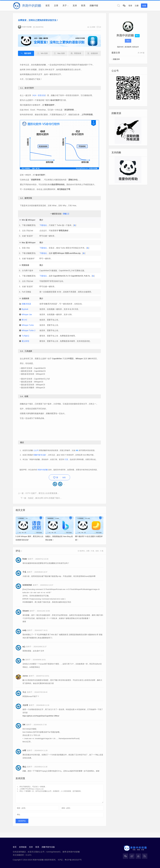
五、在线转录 (92, 54)
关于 (65, 6)
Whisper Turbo (28, 325)
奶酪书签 (94, 6)
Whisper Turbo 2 (29, 330)
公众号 (36, 453)
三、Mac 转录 (59, 54)
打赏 (66, 462)
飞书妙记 (26, 336)
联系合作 (136, 47)
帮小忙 (25, 320)
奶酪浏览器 (27, 304)
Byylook (25, 309)
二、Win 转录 (43, 54)
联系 (83, 6)
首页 (48, 6)
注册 (137, 6)
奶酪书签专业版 (40, 458)
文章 (56, 6)
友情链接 (23, 846)
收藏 (144, 6)
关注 (128, 41)
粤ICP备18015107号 (73, 858)
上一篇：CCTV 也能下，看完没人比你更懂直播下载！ (39, 496)
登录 (130, 6)
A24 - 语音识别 (39, 96)
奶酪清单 (116, 59)
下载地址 (43, 225)
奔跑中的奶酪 (25, 27)
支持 (75, 6)
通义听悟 (26, 341)
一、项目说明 (26, 54)
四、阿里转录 (76, 54)
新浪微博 (128, 47)
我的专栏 (120, 47)
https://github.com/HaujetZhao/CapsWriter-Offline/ (41, 714)
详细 (66, 214)
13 (100, 27)
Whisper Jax (27, 314)
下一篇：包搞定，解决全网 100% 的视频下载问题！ (81, 496)
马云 (24, 690)
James (25, 674)
